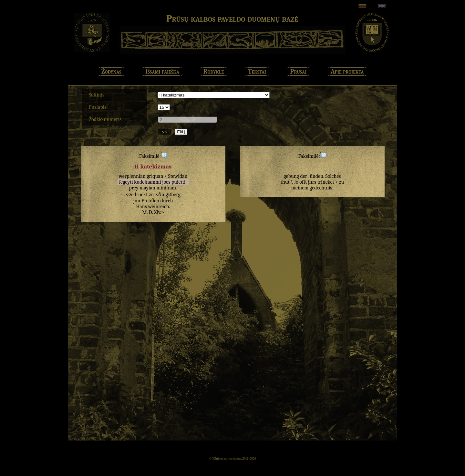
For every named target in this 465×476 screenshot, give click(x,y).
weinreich (159, 207)
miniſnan (166, 188)
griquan (155, 176)
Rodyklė (214, 71)
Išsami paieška (162, 71)
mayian (147, 188)
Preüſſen (150, 201)
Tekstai (257, 71)
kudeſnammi (148, 182)
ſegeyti (126, 182)
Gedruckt (138, 195)
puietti (178, 182)
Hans (141, 207)
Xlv (157, 212)
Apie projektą (347, 71)
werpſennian (132, 176)
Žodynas (111, 71)
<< (165, 132)
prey (134, 188)
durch (167, 201)
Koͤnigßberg (168, 195)
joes (166, 182)
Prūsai (299, 71)
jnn (137, 201)
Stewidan (178, 176)
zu (151, 195)
